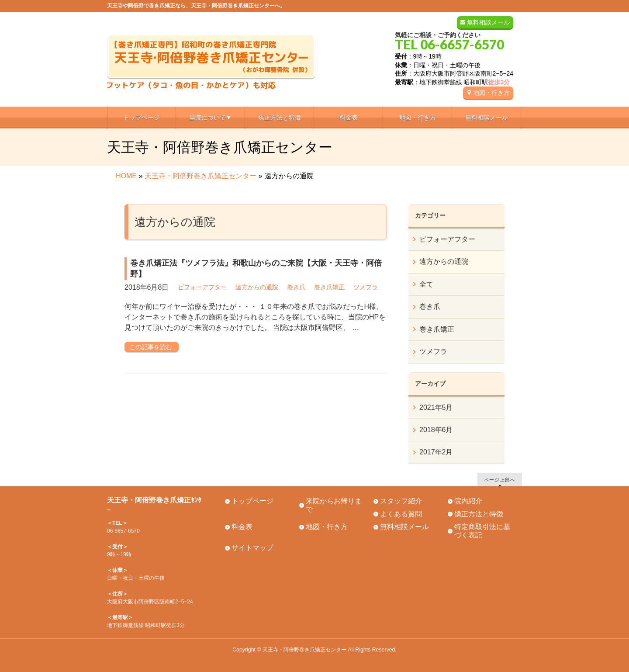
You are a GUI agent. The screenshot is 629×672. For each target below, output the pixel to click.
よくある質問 (401, 514)
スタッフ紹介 (401, 501)
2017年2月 (436, 452)
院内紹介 (468, 501)
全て (426, 284)
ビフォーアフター (202, 287)
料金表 (242, 527)
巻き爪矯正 (329, 287)
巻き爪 (296, 287)
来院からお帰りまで (334, 505)
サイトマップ (252, 548)
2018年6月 (436, 430)
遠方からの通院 (257, 287)
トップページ (252, 501)
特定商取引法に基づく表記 (482, 531)
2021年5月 (436, 407)
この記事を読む (151, 347)
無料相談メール (488, 22)
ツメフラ (366, 287)
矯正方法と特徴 (479, 514)
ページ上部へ (500, 480)
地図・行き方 (491, 93)
